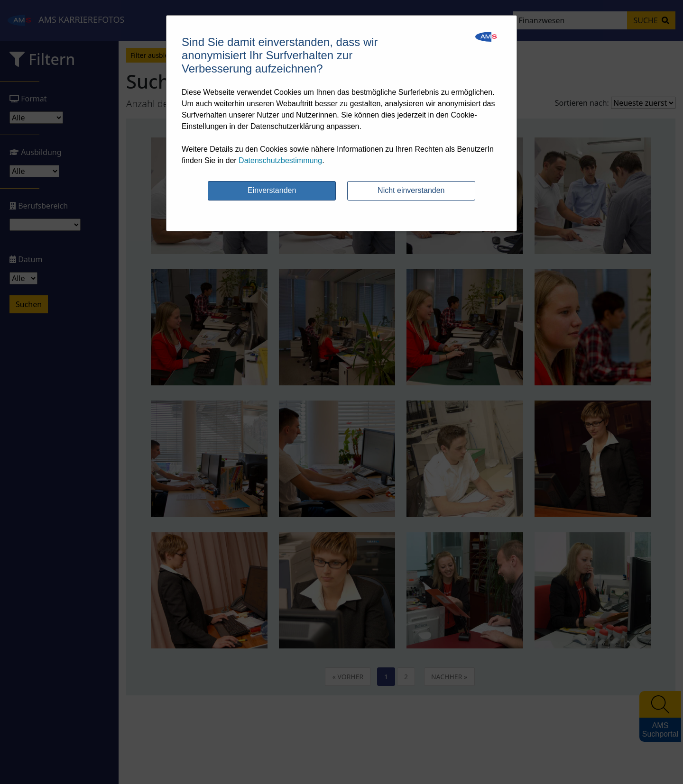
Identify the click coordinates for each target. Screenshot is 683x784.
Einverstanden (272, 190)
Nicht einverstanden (411, 190)
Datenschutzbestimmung (280, 160)
